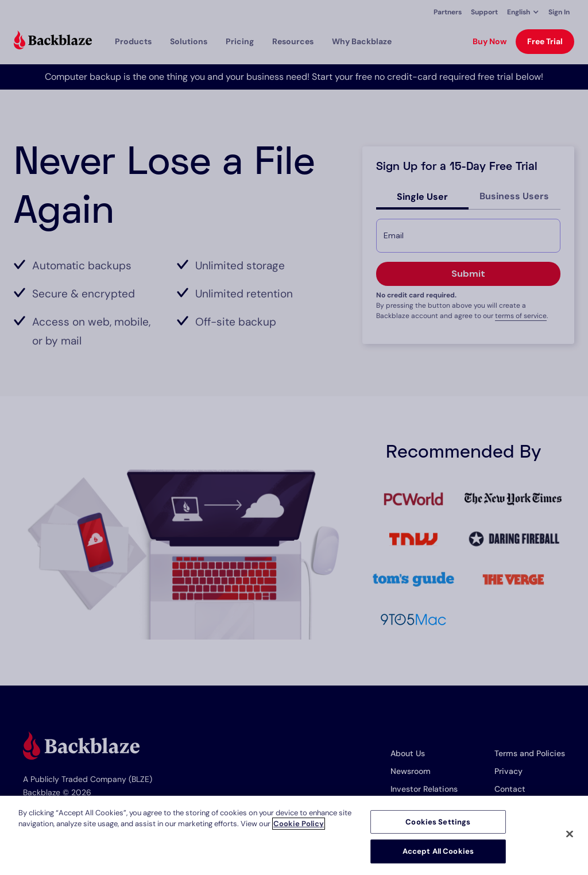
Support (484, 12)
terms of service (521, 316)
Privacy (508, 771)
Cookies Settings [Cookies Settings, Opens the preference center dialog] (438, 822)
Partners (448, 12)
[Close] (570, 834)
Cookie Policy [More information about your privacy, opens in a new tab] (299, 824)
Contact (510, 789)
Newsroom (411, 771)
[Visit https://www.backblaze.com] (53, 41)
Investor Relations (424, 789)
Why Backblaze (362, 41)
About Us (408, 753)
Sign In (559, 12)
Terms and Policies (530, 753)
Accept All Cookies (438, 851)
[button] (523, 12)
